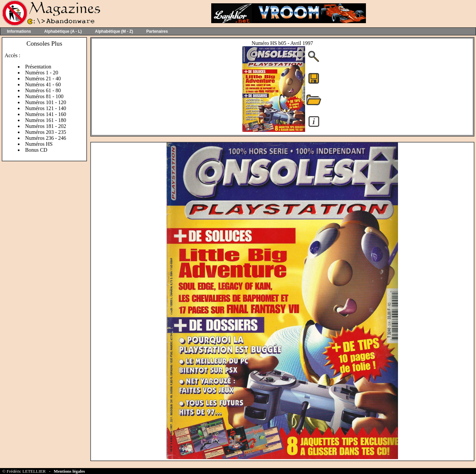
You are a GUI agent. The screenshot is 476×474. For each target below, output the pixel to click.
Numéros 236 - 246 (46, 138)
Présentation (38, 67)
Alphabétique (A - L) (63, 31)
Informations (19, 31)
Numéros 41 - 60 (43, 84)
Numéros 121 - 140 (46, 108)
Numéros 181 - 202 (46, 126)
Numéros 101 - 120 (46, 102)
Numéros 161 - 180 (46, 120)
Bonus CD (36, 150)
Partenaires (157, 31)
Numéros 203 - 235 (46, 132)
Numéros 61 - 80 (43, 90)
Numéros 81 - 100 (44, 96)
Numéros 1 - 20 (42, 73)
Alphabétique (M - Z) (114, 31)
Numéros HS (39, 144)
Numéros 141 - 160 (46, 114)
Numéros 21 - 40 (43, 79)
